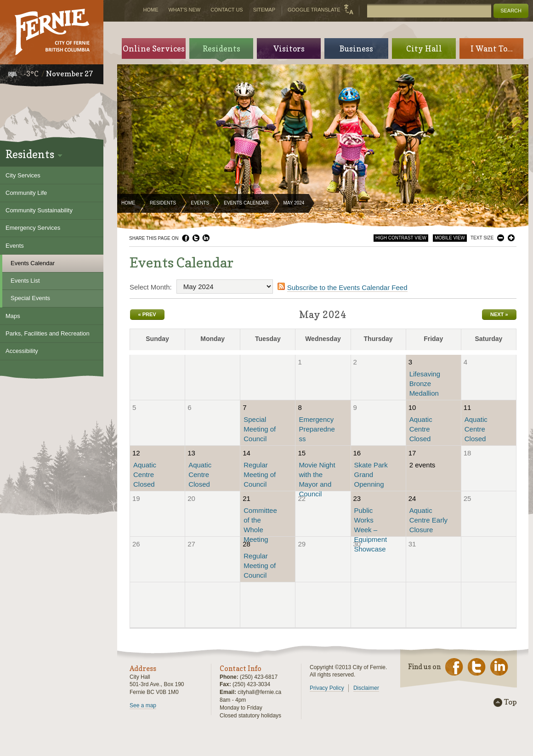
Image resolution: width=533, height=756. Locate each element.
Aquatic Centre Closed (421, 429)
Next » (499, 314)
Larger (511, 238)
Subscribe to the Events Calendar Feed (347, 287)
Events (200, 203)
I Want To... (492, 48)
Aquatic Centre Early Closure (428, 520)
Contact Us (227, 10)
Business (356, 48)
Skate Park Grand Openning (371, 475)
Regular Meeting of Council (260, 475)
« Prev (147, 314)
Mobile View (450, 238)
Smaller (501, 238)
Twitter (196, 238)
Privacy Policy (327, 688)
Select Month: (151, 287)
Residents (163, 203)
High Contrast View (401, 238)
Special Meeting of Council (260, 429)
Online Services (154, 48)
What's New (184, 10)
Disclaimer (366, 688)
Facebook (186, 238)
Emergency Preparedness (317, 429)
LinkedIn (206, 238)
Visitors (289, 48)
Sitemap (264, 10)
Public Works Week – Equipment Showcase (371, 530)
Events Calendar (246, 203)
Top (510, 702)
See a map (143, 705)
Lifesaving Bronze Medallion (425, 384)
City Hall (424, 48)
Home (128, 203)
